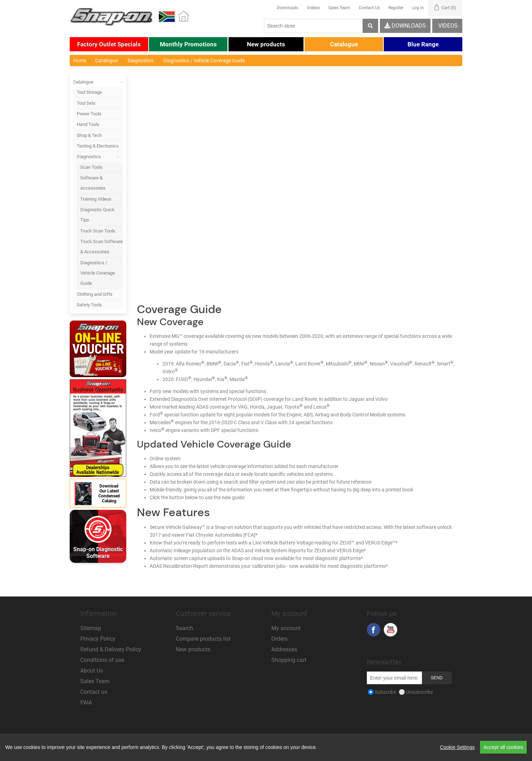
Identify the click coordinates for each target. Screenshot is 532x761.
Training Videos (96, 199)
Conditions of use (102, 660)
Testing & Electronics (98, 146)
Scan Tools (91, 167)
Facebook (374, 630)
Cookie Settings (457, 747)
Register (396, 8)
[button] (109, 44)
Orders (279, 639)
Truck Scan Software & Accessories (102, 247)
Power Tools (89, 114)
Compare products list (203, 639)
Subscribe (385, 692)
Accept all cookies (503, 747)
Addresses (284, 649)
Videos (313, 8)
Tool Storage (89, 92)
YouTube (391, 630)
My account (286, 628)
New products (193, 649)
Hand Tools (88, 124)
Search (184, 628)
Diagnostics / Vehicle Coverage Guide (98, 273)
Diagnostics (100, 157)
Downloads (287, 8)
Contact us (94, 692)
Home (80, 60)
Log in (418, 8)
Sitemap (91, 628)
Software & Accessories (93, 183)
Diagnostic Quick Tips (97, 215)
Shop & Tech (89, 135)
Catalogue (98, 82)
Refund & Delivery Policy (111, 649)
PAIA (86, 702)
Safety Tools (89, 305)
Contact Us (369, 8)
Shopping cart (289, 660)
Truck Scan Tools (98, 231)
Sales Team (339, 8)
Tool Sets (86, 103)
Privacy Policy (98, 639)
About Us (92, 671)
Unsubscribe (419, 692)
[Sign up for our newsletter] (394, 678)
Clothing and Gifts (95, 294)
